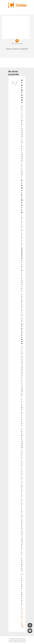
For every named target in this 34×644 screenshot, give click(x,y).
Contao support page (22, 617)
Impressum (9, 49)
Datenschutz (16, 49)
